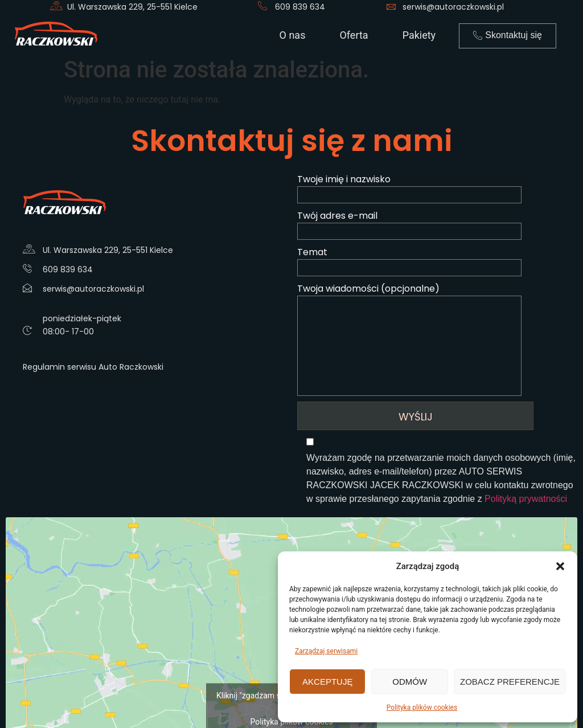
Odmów (410, 682)
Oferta (354, 35)
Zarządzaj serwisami (326, 651)
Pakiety (419, 35)
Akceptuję (327, 682)
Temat (437, 261)
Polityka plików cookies (422, 707)
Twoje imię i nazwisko (437, 188)
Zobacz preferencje (510, 682)
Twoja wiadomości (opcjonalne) (437, 339)
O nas (293, 35)
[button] (560, 566)
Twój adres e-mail (437, 224)
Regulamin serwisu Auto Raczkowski (93, 367)
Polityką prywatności (526, 499)
